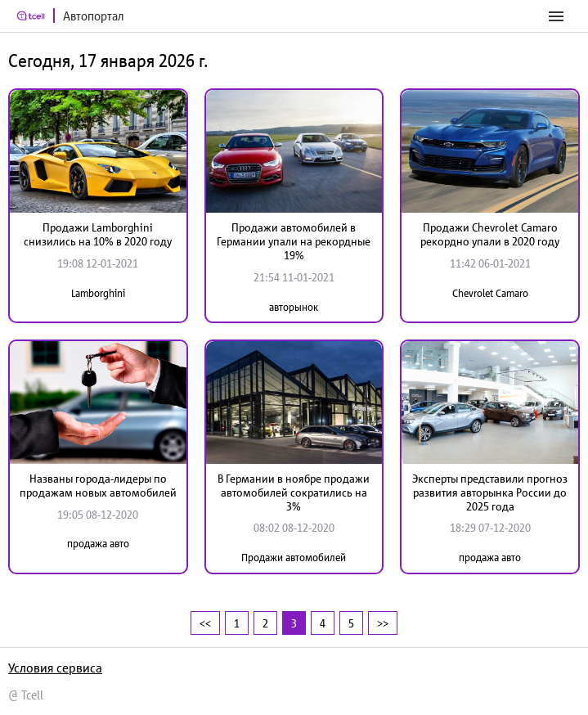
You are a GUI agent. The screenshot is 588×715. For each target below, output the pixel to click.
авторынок (294, 307)
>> (383, 623)
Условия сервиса (55, 668)
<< (205, 623)
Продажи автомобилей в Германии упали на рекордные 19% (294, 241)
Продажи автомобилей (294, 558)
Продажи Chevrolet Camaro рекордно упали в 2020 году (490, 234)
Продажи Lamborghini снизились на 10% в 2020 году (98, 234)
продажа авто (98, 544)
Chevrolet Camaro (490, 293)
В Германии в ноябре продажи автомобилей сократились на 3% (294, 492)
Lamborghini (98, 293)
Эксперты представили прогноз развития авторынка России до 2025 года (490, 492)
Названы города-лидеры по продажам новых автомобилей (98, 486)
